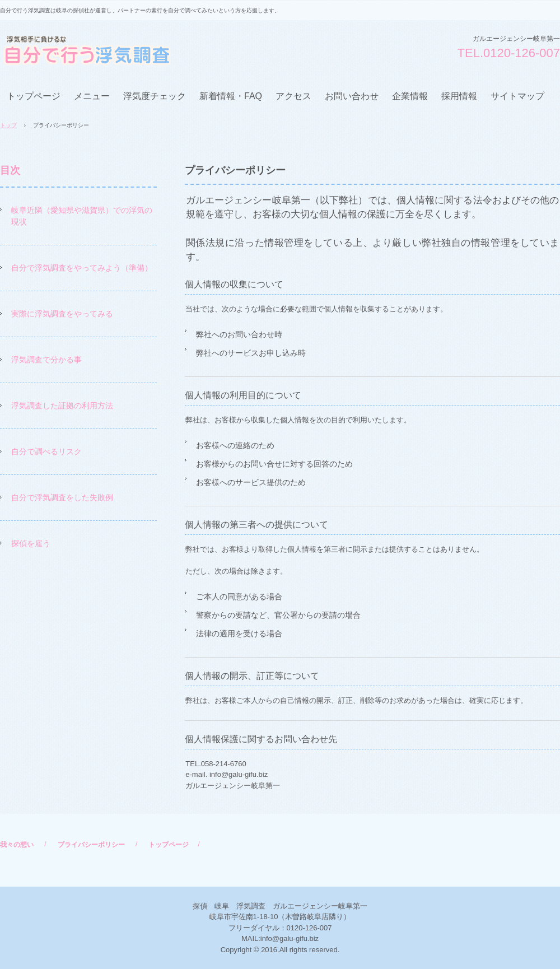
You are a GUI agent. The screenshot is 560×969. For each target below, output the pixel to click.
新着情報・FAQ (231, 96)
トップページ (34, 96)
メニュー (92, 96)
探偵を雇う (31, 543)
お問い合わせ (352, 96)
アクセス (293, 96)
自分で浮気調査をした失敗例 (62, 497)
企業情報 (410, 96)
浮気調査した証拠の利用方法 (62, 406)
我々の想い (17, 845)
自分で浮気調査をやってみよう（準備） (82, 268)
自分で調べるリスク (46, 451)
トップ (8, 125)
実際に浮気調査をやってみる (62, 314)
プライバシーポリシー (91, 845)
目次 (10, 170)
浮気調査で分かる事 (46, 360)
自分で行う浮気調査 (85, 50)
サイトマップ (517, 96)
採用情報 (459, 96)
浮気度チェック (155, 96)
